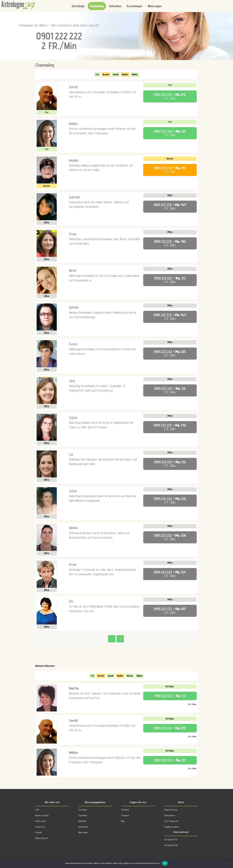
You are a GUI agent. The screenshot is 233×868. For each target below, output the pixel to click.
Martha (130, 676)
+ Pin (170, 96)
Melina (73, 528)
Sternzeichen (170, 815)
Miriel (73, 270)
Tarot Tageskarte (171, 821)
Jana (72, 381)
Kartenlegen (134, 6)
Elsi (71, 601)
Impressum (40, 827)
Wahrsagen (155, 6)
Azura (73, 344)
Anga (73, 234)
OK (165, 863)
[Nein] (229, 863)
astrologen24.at (171, 839)
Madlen (125, 74)
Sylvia (73, 418)
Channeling (97, 6)
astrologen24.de (171, 845)
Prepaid (38, 832)
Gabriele (74, 197)
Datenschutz (41, 821)
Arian (73, 564)
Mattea (135, 74)
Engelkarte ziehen (172, 827)
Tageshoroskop (171, 810)
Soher (73, 491)
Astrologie (78, 6)
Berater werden (42, 815)
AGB (37, 810)
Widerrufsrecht (42, 838)
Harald (116, 74)
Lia (71, 454)
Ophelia (74, 307)
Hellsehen (115, 6)
